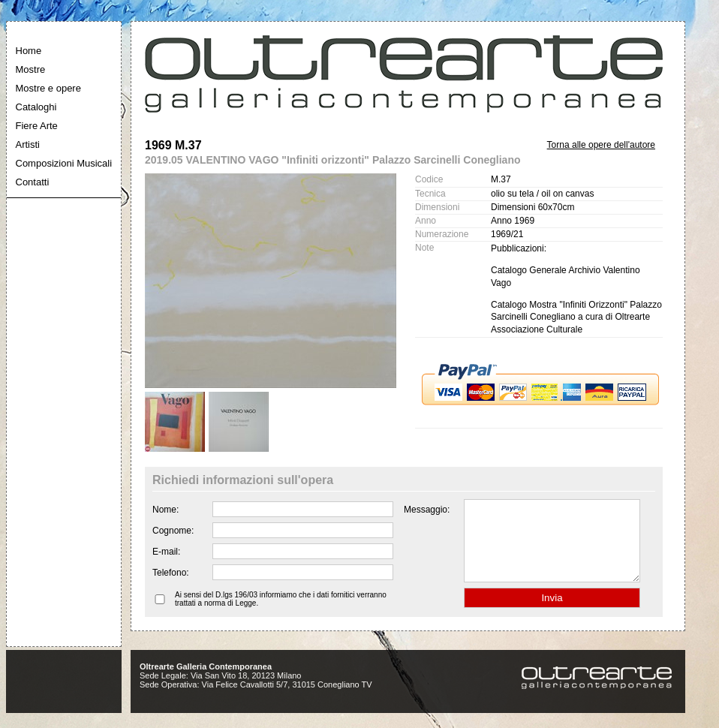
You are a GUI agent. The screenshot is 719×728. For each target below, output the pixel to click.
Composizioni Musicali (64, 163)
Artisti (28, 144)
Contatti (33, 182)
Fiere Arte (37, 126)
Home (29, 51)
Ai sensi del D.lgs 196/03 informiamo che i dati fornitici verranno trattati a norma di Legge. (281, 615)
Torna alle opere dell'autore (601, 145)
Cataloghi (36, 107)
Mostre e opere (48, 88)
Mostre (31, 69)
